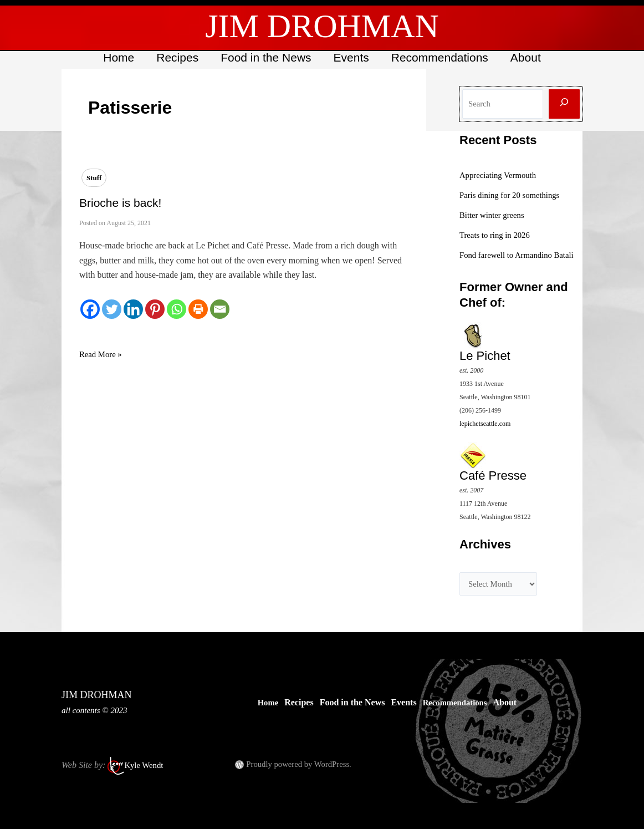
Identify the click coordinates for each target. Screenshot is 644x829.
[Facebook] (90, 309)
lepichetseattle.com (485, 436)
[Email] (220, 309)
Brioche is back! (120, 203)
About (528, 57)
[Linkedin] (133, 309)
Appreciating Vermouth (501, 175)
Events (352, 57)
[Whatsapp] (177, 309)
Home (116, 57)
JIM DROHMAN (322, 26)
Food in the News (265, 57)
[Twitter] (112, 309)
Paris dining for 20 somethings (514, 195)
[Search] (564, 104)
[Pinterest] (155, 309)
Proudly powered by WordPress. (303, 764)
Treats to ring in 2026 (498, 235)
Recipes (176, 57)
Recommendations (441, 57)
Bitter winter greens (495, 215)
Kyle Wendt (145, 765)
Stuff (94, 178)
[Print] (198, 309)
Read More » (103, 354)
